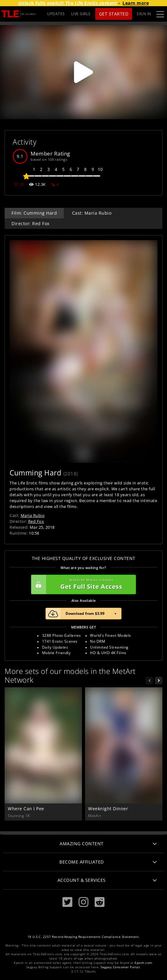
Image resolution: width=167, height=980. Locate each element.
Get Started (114, 14)
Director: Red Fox (30, 223)
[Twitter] (67, 902)
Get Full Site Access (82, 584)
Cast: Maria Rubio (92, 213)
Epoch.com (143, 963)
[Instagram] (83, 902)
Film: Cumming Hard (34, 213)
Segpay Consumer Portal (120, 967)
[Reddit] (100, 902)
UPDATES (56, 14)
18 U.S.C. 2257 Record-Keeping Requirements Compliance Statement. (84, 937)
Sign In (144, 14)
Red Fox (36, 521)
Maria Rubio (33, 515)
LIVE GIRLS (81, 14)
